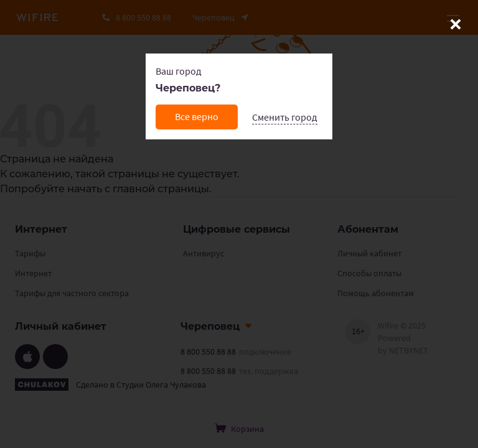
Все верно (197, 116)
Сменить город (285, 117)
